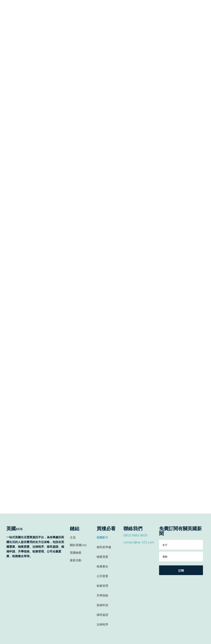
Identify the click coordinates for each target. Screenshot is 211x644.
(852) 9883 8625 (135, 535)
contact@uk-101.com (139, 542)
